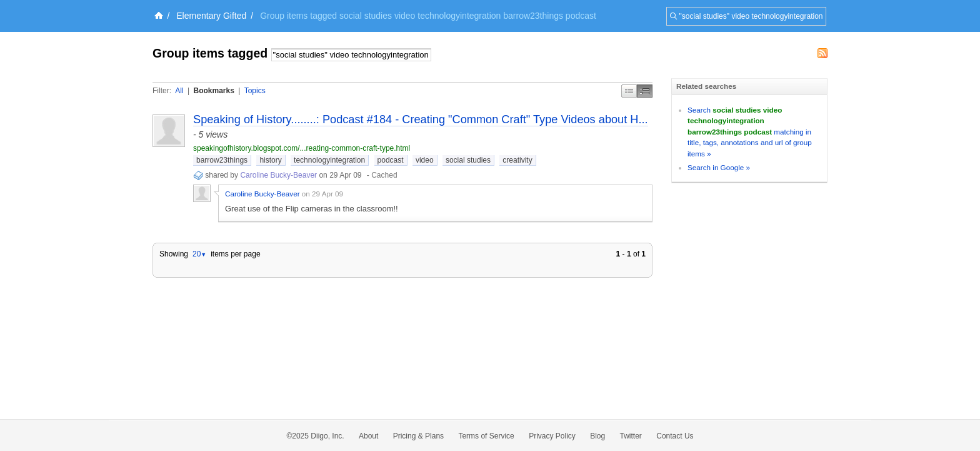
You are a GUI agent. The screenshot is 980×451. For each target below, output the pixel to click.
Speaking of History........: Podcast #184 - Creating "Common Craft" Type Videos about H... (421, 119)
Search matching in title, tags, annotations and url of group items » (750, 132)
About (368, 436)
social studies (468, 160)
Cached (384, 175)
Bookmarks (213, 91)
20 (199, 254)
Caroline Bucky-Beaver (278, 175)
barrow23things (222, 160)
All (179, 91)
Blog (597, 436)
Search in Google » (719, 167)
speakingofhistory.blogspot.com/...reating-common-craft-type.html (302, 148)
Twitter (631, 436)
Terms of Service (486, 436)
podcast (391, 160)
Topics (255, 91)
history (270, 160)
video (425, 160)
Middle (645, 91)
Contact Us (675, 436)
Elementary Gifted (211, 16)
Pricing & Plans (418, 436)
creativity (517, 160)
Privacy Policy (552, 436)
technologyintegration (329, 160)
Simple (629, 91)
